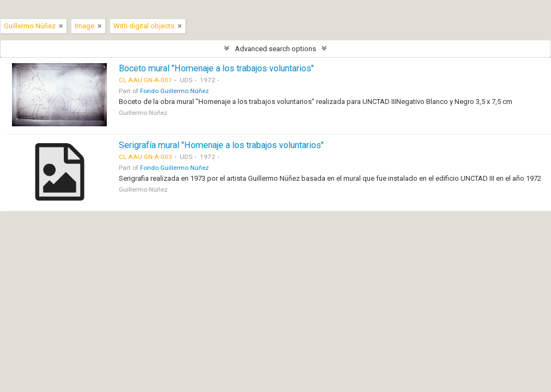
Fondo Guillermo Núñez (174, 91)
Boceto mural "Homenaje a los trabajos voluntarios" (216, 68)
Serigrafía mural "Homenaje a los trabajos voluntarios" (221, 145)
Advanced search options (275, 49)
